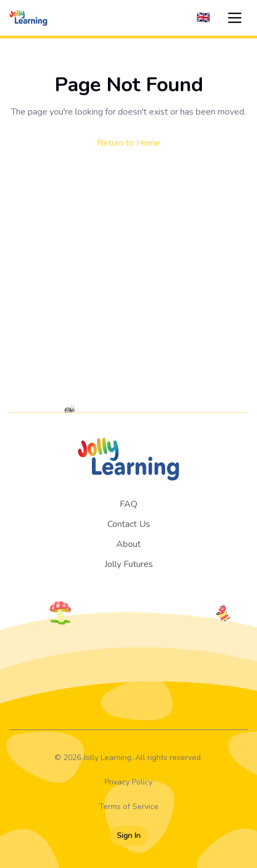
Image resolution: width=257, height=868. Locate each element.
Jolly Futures (129, 564)
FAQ (128, 504)
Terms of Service (129, 807)
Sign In (129, 835)
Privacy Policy (128, 782)
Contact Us (129, 524)
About (128, 544)
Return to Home (129, 143)
